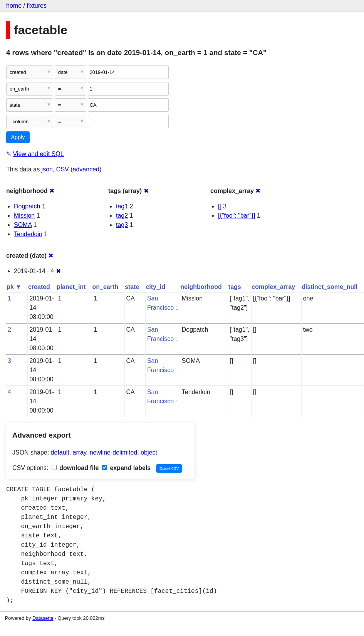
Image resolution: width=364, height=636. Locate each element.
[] (220, 206)
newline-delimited (114, 452)
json (47, 169)
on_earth (105, 287)
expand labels (126, 468)
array (80, 452)
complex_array (273, 287)
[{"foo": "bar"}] (237, 216)
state (132, 287)
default (60, 452)
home (14, 6)
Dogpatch (27, 206)
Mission (24, 216)
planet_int (71, 287)
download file (75, 468)
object (149, 452)
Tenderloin (28, 234)
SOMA (23, 225)
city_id (155, 287)
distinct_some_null (330, 287)
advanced (86, 169)
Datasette (43, 618)
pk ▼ (14, 287)
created (39, 287)
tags (235, 287)
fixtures (37, 6)
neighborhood (201, 287)
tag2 (122, 216)
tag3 (122, 225)
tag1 (122, 206)
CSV (63, 169)
